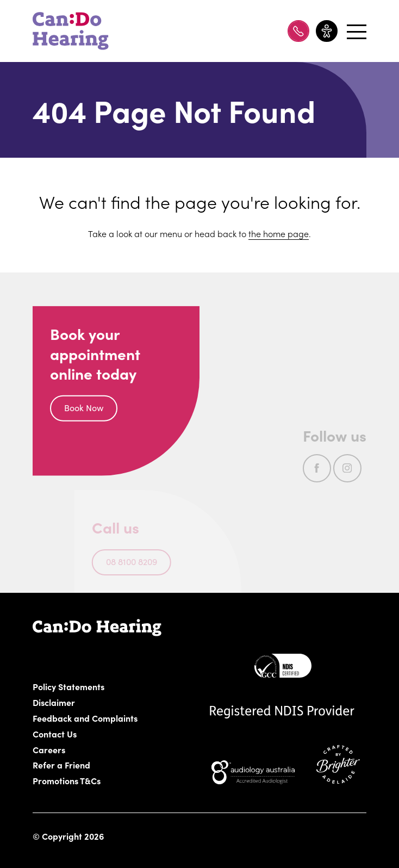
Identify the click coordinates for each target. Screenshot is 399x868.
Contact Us (55, 734)
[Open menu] (355, 31)
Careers (105, 749)
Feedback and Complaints (85, 718)
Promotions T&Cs (67, 780)
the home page (279, 233)
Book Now (84, 409)
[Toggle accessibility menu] (327, 31)
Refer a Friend (62, 765)
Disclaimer (54, 702)
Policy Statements (69, 686)
